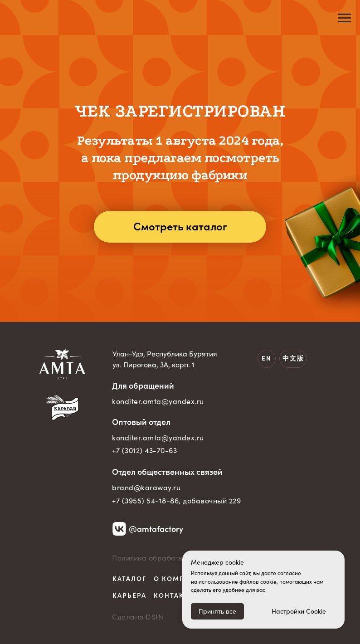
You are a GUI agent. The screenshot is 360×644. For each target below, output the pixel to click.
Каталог (129, 579)
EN (267, 358)
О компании (180, 579)
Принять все (217, 611)
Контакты (174, 595)
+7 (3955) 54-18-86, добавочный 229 (176, 501)
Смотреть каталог (180, 227)
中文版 (293, 358)
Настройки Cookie (299, 611)
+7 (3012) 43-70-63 (144, 450)
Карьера (129, 595)
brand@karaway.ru (146, 488)
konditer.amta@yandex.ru (158, 401)
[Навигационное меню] (345, 18)
